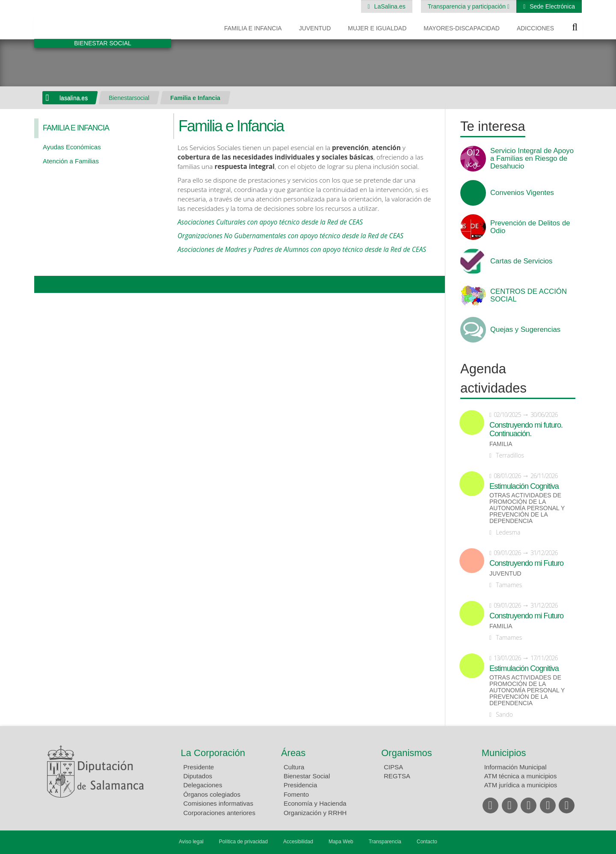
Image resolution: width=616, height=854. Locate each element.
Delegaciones (203, 785)
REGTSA (397, 776)
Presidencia (300, 785)
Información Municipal (515, 767)
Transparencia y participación (468, 6)
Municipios (504, 753)
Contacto (427, 842)
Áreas (293, 753)
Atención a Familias (71, 161)
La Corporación (213, 753)
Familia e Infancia (253, 28)
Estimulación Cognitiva (524, 486)
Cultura (294, 767)
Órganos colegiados (212, 794)
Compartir (45, 284)
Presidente (199, 767)
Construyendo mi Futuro (526, 563)
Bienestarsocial (129, 98)
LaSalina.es (389, 6)
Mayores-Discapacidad (462, 28)
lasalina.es (74, 98)
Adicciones (535, 28)
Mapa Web (341, 842)
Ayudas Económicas (72, 147)
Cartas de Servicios (521, 261)
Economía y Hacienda (315, 803)
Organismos (407, 753)
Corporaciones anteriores (219, 813)
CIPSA (393, 767)
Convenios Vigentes (522, 193)
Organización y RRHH (315, 813)
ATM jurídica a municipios (521, 785)
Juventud (315, 28)
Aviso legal (191, 842)
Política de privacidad (243, 842)
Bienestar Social (307, 776)
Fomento (296, 794)
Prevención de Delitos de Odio (530, 227)
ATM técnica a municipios (521, 776)
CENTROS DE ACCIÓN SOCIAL (529, 296)
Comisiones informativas (218, 803)
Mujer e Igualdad (377, 28)
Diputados (198, 776)
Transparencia (385, 842)
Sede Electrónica (551, 6)
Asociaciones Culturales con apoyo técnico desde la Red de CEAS (270, 222)
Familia (501, 444)
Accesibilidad (298, 842)
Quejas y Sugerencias (525, 330)
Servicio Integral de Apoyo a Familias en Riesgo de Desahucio (532, 159)
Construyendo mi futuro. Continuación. (526, 429)
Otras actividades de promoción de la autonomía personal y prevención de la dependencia (527, 508)
